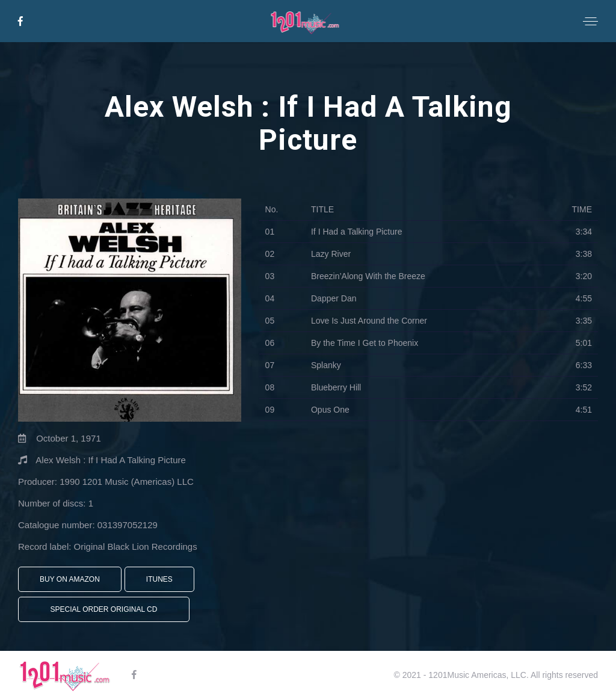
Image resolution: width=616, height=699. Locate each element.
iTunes (159, 579)
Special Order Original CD (104, 609)
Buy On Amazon (70, 579)
